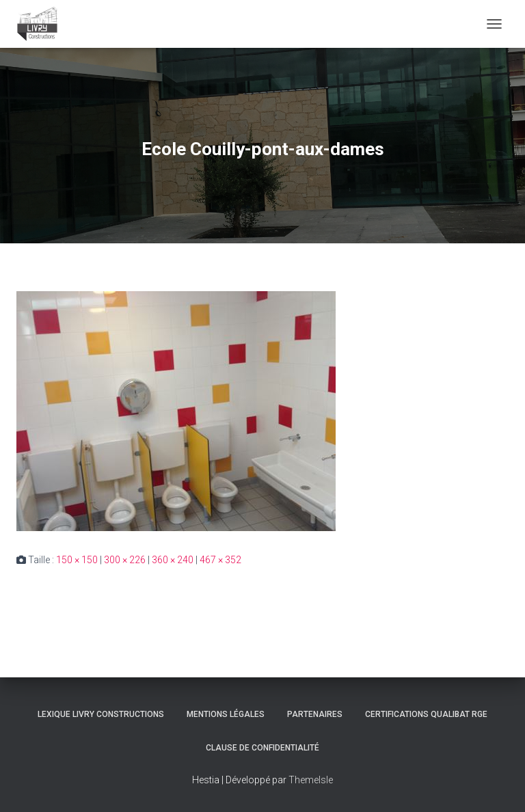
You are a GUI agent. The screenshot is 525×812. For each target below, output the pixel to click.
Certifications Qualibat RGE (426, 714)
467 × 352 (220, 560)
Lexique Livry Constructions (101, 714)
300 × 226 (125, 560)
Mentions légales (226, 714)
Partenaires (315, 714)
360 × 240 (173, 560)
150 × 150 (77, 560)
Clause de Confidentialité (262, 748)
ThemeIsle (311, 780)
